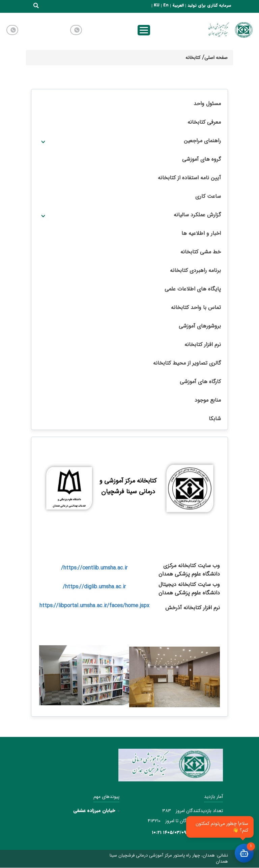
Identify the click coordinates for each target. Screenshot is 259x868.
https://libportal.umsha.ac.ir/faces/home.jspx (94, 606)
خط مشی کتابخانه (201, 252)
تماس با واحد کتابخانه (196, 307)
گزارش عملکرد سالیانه (197, 215)
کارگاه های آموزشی (200, 382)
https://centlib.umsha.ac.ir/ (94, 568)
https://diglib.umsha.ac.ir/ (94, 587)
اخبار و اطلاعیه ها (201, 233)
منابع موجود (208, 400)
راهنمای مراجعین (202, 141)
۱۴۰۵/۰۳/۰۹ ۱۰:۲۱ (169, 832)
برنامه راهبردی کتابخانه (195, 270)
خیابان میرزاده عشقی (94, 810)
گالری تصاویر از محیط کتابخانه (187, 363)
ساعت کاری (208, 196)
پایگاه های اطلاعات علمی (193, 289)
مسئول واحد (207, 104)
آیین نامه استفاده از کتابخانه (189, 178)
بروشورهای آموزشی (200, 326)
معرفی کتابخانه (204, 122)
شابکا (215, 419)
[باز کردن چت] (244, 853)
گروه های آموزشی (202, 159)
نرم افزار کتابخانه (203, 345)
